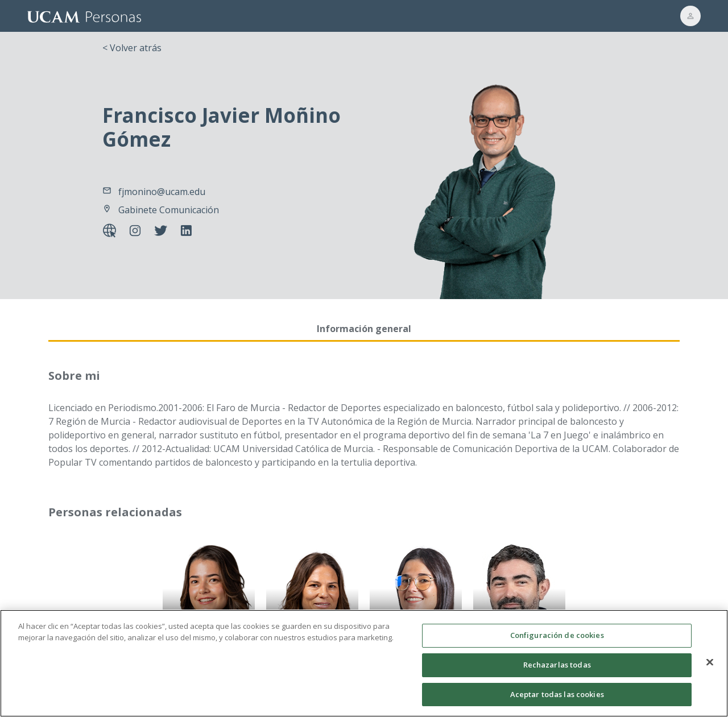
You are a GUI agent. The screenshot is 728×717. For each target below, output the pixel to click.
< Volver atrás (132, 48)
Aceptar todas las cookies (557, 703)
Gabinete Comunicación (169, 210)
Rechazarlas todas (557, 674)
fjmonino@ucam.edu (162, 192)
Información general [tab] (364, 329)
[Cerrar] (710, 671)
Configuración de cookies (557, 644)
